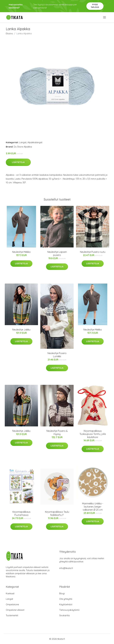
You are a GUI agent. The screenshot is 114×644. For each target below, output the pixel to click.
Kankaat (10, 593)
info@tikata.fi (66, 568)
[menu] (105, 17)
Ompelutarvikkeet (15, 610)
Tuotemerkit (12, 615)
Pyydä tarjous (95, 6)
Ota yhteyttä (66, 599)
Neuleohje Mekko (21, 252)
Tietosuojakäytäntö (69, 610)
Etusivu (9, 33)
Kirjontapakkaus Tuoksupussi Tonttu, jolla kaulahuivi (93, 434)
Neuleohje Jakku (21, 330)
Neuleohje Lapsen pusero (57, 253)
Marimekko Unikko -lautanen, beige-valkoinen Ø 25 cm (93, 507)
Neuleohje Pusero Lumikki (57, 355)
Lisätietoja (18, 162)
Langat (23, 142)
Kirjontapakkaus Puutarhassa (21, 513)
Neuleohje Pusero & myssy (57, 432)
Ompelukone (12, 604)
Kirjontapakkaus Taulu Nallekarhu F (57, 513)
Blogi (62, 593)
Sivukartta (64, 615)
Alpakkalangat (35, 142)
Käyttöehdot (66, 604)
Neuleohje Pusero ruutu (93, 252)
